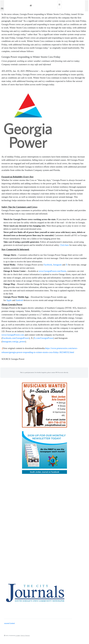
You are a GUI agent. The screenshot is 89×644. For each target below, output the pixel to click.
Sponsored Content (8, 623)
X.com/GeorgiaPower (44, 338)
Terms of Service (25, 636)
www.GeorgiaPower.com (13, 335)
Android (19, 300)
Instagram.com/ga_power (14, 342)
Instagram (57, 265)
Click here (64, 245)
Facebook (48, 265)
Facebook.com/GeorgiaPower (16, 338)
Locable (18, 636)
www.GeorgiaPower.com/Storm (52, 271)
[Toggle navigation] (59, 5)
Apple (9, 300)
